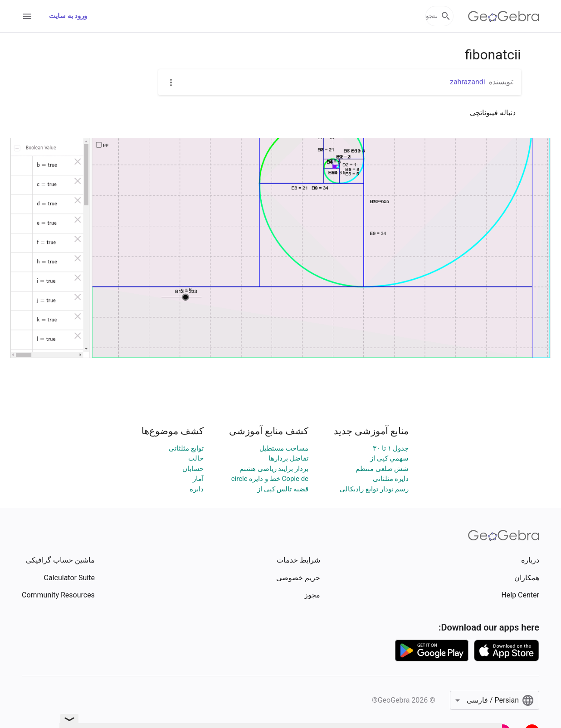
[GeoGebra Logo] (504, 16)
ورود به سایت (68, 16)
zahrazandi (468, 82)
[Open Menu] (27, 16)
